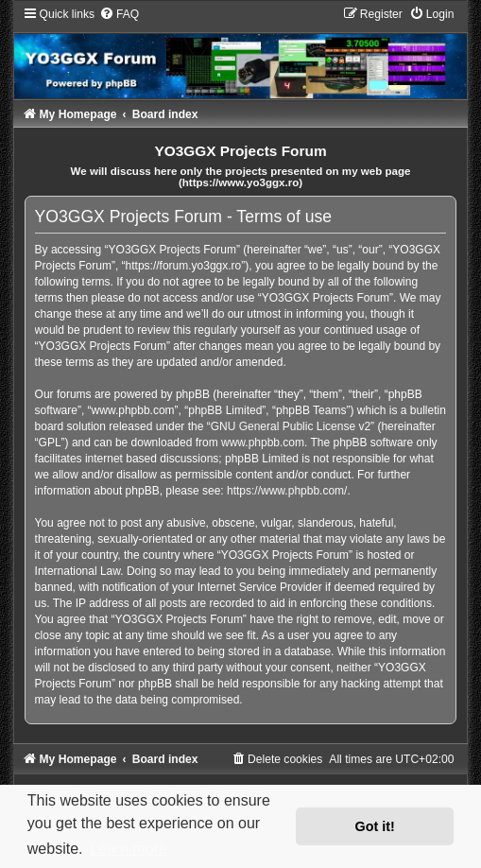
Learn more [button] (129, 849)
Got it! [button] (375, 826)
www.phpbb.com (263, 443)
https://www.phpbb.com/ (287, 491)
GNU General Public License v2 (291, 426)
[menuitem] (119, 14)
